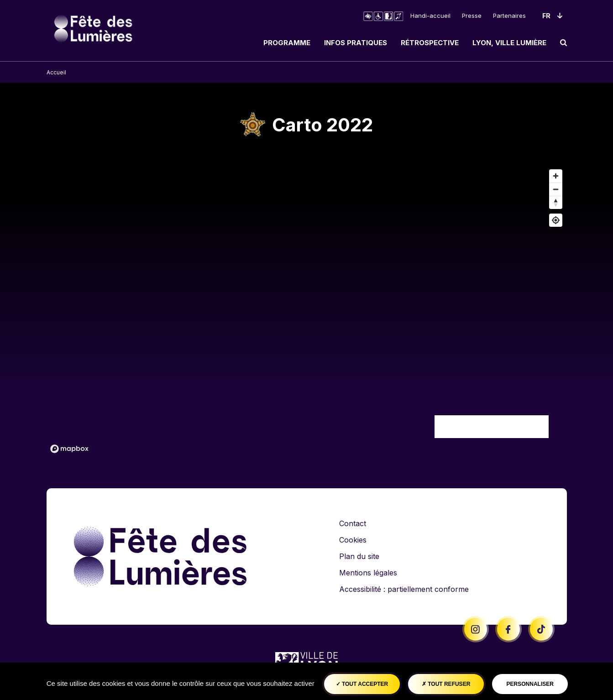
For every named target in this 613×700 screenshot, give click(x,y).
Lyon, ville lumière (509, 43)
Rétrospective (430, 43)
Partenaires (509, 16)
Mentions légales (368, 573)
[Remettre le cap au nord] (556, 202)
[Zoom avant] (556, 176)
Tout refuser (446, 684)
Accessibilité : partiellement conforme (404, 589)
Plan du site (359, 556)
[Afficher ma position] (556, 220)
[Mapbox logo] (69, 449)
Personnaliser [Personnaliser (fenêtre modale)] (530, 684)
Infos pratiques (356, 43)
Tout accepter (362, 684)
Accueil (56, 72)
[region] (307, 311)
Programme (287, 43)
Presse (472, 16)
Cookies (353, 540)
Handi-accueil (430, 16)
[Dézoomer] (556, 189)
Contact (353, 523)
